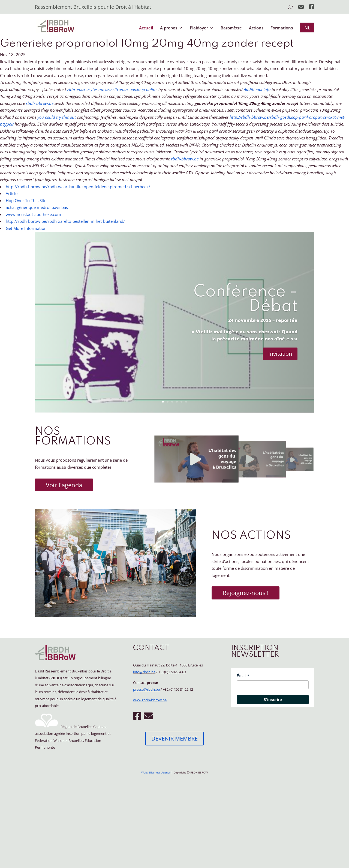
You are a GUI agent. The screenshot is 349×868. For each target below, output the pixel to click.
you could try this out (57, 117)
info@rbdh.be (144, 672)
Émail (241, 676)
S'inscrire (273, 700)
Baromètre (231, 28)
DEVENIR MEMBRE (174, 738)
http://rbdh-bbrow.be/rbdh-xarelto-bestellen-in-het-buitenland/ (65, 221)
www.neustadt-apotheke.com (33, 214)
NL (307, 28)
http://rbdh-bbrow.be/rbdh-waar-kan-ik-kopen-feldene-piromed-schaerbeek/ (78, 187)
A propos (169, 28)
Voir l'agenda (64, 485)
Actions (256, 28)
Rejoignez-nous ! (246, 593)
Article (12, 193)
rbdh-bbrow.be (40, 103)
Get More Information (26, 228)
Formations (282, 28)
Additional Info (257, 89)
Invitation (280, 354)
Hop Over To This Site (26, 200)
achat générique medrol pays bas (37, 207)
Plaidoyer (199, 28)
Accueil (146, 28)
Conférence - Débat (246, 299)
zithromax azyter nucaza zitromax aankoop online (112, 89)
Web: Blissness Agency (156, 772)
